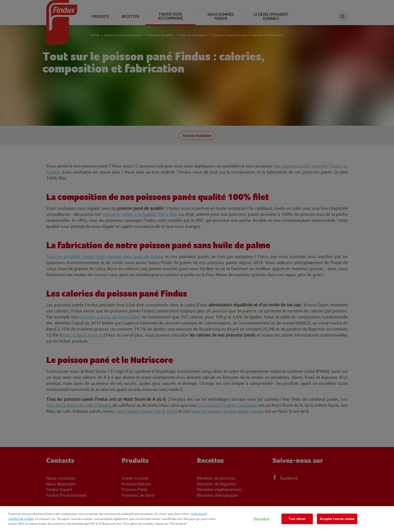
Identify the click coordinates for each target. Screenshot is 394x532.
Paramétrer (262, 519)
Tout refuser (297, 519)
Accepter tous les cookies (337, 519)
